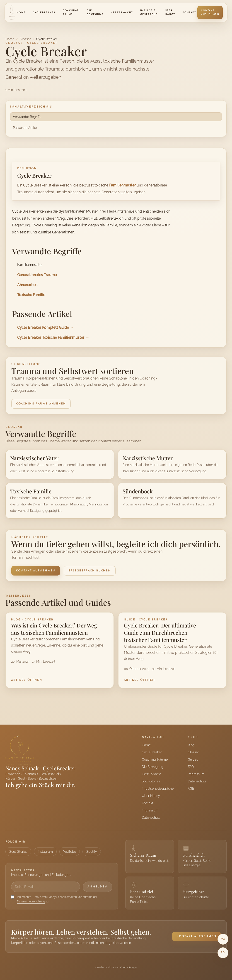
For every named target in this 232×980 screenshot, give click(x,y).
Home (21, 13)
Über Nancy (170, 12)
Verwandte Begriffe (27, 117)
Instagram (45, 852)
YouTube (70, 852)
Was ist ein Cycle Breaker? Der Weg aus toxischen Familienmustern (54, 629)
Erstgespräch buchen (90, 571)
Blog (191, 745)
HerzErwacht (122, 13)
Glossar (25, 39)
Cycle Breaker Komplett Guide (43, 327)
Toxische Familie (31, 295)
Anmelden (98, 887)
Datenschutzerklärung (31, 902)
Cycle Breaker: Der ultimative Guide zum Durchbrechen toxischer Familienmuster (160, 632)
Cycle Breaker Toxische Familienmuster (51, 337)
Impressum (150, 810)
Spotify (92, 852)
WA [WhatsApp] (223, 939)
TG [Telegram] (223, 953)
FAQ (191, 767)
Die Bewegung (95, 12)
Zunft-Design (128, 967)
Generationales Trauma (37, 275)
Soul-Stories (151, 781)
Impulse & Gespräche (149, 12)
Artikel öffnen (27, 680)
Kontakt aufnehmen (210, 12)
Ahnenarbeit (28, 285)
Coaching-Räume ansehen (41, 404)
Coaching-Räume (71, 12)
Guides (193, 759)
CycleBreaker (44, 13)
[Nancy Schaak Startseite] (12, 12)
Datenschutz (151, 818)
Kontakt (189, 13)
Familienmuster (122, 185)
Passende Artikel (25, 128)
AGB (191, 789)
